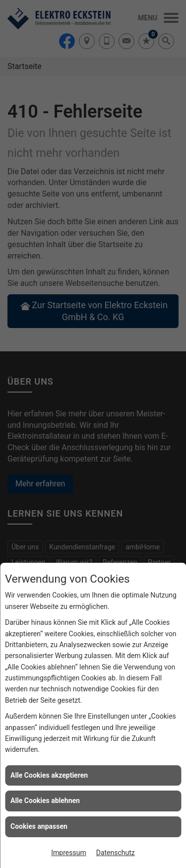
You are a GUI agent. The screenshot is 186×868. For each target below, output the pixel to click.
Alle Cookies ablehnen (45, 801)
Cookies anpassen (39, 826)
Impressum (68, 853)
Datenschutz (116, 853)
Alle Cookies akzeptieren (49, 775)
